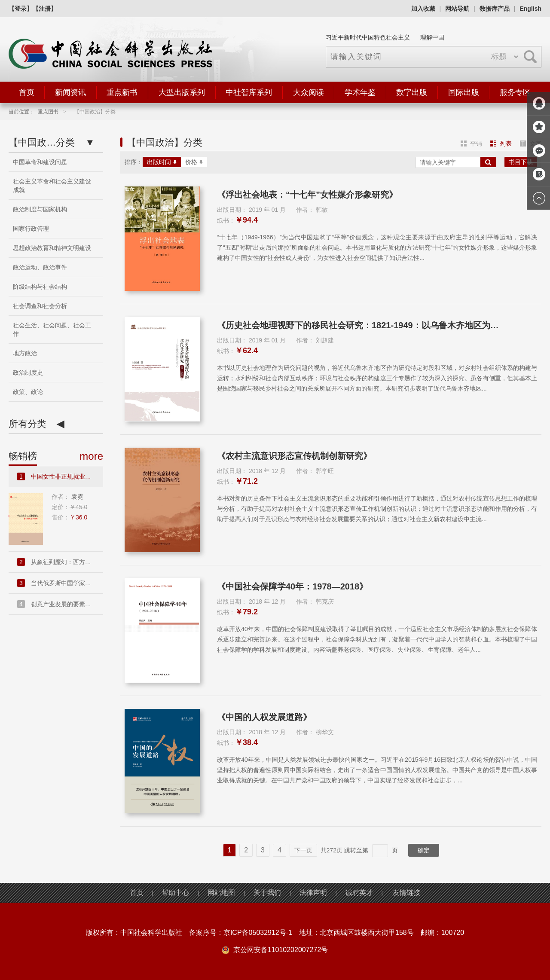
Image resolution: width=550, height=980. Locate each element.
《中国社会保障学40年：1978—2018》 (292, 586)
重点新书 (122, 92)
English (530, 9)
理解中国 (432, 37)
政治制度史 (28, 372)
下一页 (303, 850)
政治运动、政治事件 (40, 267)
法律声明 (313, 893)
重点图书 (48, 112)
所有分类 (36, 424)
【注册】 (45, 9)
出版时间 (162, 162)
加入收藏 (423, 9)
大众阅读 (309, 92)
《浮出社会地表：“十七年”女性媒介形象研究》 (307, 195)
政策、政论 (28, 392)
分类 (52, 143)
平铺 (471, 143)
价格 (194, 162)
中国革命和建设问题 (40, 162)
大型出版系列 (182, 92)
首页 (27, 92)
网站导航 (457, 9)
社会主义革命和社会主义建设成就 (52, 186)
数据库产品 (495, 9)
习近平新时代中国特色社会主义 (368, 37)
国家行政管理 (31, 229)
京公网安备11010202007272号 (281, 950)
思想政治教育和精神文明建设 (52, 248)
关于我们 (267, 893)
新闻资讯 (70, 92)
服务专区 (515, 92)
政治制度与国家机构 (40, 209)
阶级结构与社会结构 (40, 287)
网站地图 (221, 893)
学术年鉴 (360, 92)
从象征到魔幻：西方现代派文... (60, 562)
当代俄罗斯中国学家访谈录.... (60, 583)
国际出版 (464, 92)
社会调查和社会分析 (40, 306)
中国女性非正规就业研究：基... (60, 476)
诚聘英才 (359, 893)
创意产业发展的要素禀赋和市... (60, 604)
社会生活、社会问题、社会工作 (52, 330)
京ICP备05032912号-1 (258, 933)
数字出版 (412, 92)
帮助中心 (175, 893)
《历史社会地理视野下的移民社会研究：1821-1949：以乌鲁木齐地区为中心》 (361, 325)
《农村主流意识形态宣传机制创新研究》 (294, 456)
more (91, 456)
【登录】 (21, 9)
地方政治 (25, 353)
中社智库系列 (249, 92)
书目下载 (521, 162)
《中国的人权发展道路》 (264, 717)
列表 (501, 143)
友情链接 (406, 893)
